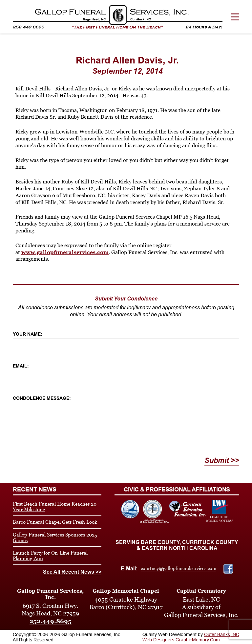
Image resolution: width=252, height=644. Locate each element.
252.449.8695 (51, 621)
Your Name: (28, 334)
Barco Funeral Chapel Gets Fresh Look (55, 522)
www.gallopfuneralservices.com (65, 252)
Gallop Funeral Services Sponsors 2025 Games (55, 537)
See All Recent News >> (72, 572)
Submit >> (222, 460)
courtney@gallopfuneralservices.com (178, 568)
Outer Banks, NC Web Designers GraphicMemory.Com (191, 637)
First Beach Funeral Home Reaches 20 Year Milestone (55, 507)
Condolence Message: (42, 398)
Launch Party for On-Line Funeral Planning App (50, 556)
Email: (21, 366)
